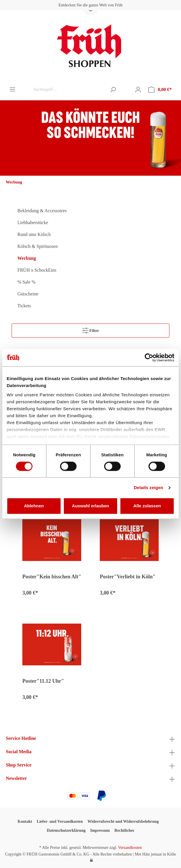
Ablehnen (34, 506)
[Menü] (12, 89)
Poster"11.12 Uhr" (43, 681)
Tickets (24, 306)
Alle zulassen (147, 506)
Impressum (100, 830)
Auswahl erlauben (91, 506)
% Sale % (26, 282)
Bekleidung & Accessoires (42, 211)
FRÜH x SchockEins (37, 270)
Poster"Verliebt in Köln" (128, 577)
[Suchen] (113, 90)
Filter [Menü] (91, 329)
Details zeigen (148, 487)
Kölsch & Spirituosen (38, 246)
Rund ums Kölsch (34, 234)
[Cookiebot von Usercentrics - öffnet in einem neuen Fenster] (149, 357)
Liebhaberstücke (33, 223)
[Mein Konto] (138, 90)
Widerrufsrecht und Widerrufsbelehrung (123, 821)
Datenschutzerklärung (66, 830)
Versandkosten (130, 848)
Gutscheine (28, 294)
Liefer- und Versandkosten (60, 821)
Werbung (27, 258)
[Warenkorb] (160, 90)
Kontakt (25, 821)
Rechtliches (124, 830)
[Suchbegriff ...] (69, 90)
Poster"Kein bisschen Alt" (52, 577)
